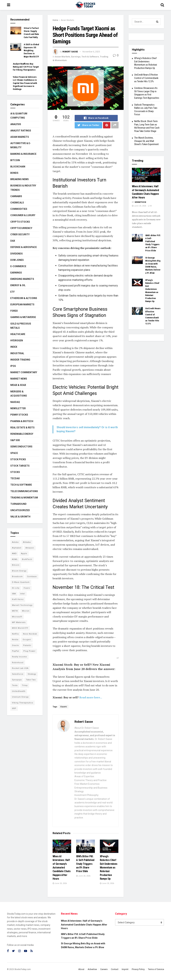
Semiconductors (21, 447)
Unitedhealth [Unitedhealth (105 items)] (19, 691)
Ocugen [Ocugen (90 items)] (27, 640)
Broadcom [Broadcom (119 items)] (17, 577)
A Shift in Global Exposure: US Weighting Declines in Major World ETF (31, 51)
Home (55, 20)
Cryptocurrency (21, 228)
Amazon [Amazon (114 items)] (30, 548)
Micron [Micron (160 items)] (26, 611)
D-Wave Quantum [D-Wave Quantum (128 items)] (21, 582)
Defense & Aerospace (24, 247)
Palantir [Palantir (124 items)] (27, 645)
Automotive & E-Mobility (21, 145)
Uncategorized (20, 510)
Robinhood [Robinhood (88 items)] (18, 663)
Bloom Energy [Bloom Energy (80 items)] (19, 571)
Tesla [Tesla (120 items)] (15, 685)
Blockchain (18, 167)
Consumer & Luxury (23, 215)
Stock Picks (18, 459)
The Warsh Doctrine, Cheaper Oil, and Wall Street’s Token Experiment (146, 141)
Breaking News (20, 179)
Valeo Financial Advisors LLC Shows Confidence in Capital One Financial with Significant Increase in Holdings (25, 83)
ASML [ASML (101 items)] (15, 559)
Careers (104, 969)
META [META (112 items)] (15, 611)
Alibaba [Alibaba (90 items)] (27, 542)
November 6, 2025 (91, 52)
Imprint (125, 969)
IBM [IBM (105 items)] (14, 594)
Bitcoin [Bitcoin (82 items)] (16, 565)
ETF (13, 292)
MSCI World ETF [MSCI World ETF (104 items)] (20, 628)
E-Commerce (18, 266)
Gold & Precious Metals (21, 326)
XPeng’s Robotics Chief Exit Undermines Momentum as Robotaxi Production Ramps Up (109, 868)
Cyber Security (20, 234)
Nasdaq (15, 402)
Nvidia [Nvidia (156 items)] (15, 640)
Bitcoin (15, 160)
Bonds (14, 173)
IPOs (13, 366)
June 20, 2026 (60, 883)
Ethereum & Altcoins (24, 298)
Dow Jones (17, 260)
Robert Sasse (70, 52)
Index (14, 347)
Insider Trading (20, 360)
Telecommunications (24, 491)
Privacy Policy (138, 969)
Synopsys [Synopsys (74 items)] (17, 680)
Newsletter (18, 408)
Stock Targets (20, 466)
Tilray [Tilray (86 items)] (25, 685)
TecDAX (15, 478)
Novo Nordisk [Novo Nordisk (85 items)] (30, 634)
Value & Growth (20, 517)
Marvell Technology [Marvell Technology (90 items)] (22, 605)
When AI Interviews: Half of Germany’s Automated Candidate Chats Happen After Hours (62, 868)
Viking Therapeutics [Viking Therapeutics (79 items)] (23, 703)
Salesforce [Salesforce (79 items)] (18, 674)
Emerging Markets (22, 279)
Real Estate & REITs (22, 428)
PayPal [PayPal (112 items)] (16, 651)
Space (14, 453)
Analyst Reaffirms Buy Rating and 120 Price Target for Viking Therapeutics (26, 67)
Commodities (19, 209)
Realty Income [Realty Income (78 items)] (19, 657)
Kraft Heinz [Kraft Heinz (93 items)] (18, 599)
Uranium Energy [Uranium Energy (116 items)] (20, 697)
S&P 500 (15, 440)
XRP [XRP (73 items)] (14, 708)
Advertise (92, 969)
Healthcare (18, 334)
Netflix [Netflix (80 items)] (15, 634)
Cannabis (16, 196)
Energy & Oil (18, 285)
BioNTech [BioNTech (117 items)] (27, 559)
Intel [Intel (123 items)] (23, 594)
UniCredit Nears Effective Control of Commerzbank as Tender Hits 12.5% (146, 78)
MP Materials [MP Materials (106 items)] (19, 622)
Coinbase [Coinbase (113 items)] (32, 577)
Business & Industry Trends (23, 188)
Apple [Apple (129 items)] (24, 554)
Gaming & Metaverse (23, 317)
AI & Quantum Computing (62, 849)
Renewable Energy (22, 434)
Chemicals (17, 203)
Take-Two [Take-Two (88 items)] (31, 680)
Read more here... (91, 697)
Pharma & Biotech (22, 421)
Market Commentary (24, 372)
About (81, 969)
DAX (13, 241)
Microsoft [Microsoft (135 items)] (17, 617)
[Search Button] (157, 22)
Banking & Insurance (23, 154)
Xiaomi (64, 707)
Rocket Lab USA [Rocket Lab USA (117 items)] (20, 668)
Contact (115, 969)
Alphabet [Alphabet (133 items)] (17, 548)
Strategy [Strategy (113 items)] (32, 674)
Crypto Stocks (20, 222)
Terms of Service (156, 969)
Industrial (17, 353)
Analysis (16, 124)
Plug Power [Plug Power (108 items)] (29, 651)
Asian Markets (67, 20)
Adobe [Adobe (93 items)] (15, 542)
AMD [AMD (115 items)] (14, 554)
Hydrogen (17, 341)
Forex (14, 311)
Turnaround (18, 504)
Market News (19, 379)
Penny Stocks (19, 415)
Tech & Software (90, 57)
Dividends (17, 254)
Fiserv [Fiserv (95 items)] (27, 588)
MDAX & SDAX (18, 385)
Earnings (76, 57)
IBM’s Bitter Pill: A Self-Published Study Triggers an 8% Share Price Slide (85, 864)
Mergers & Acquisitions (19, 394)
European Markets (22, 304)
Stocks (15, 472)
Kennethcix (140, 202)
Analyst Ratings (21, 131)
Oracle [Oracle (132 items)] (15, 645)
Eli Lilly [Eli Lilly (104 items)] (16, 588)
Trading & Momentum (24, 498)
